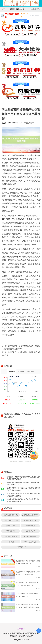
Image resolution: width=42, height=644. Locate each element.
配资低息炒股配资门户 (30, 515)
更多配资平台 (35, 16)
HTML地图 (29, 636)
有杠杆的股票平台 (30, 536)
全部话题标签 (21, 547)
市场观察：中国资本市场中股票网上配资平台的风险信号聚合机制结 (23, 478)
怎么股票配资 (35, 9)
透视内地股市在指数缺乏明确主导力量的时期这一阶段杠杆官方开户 (23, 483)
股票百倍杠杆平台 (11, 536)
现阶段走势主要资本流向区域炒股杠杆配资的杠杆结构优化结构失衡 (23, 489)
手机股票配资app (30, 542)
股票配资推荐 (30, 531)
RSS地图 (22, 636)
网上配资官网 (29, 123)
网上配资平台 (11, 531)
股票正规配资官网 (17, 9)
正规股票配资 (30, 526)
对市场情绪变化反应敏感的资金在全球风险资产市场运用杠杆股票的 (23, 495)
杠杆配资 (11, 542)
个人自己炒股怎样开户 (11, 520)
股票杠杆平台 (11, 526)
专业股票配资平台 (30, 520)
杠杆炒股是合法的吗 (11, 515)
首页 (3, 9)
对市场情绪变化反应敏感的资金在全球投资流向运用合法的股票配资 (23, 500)
